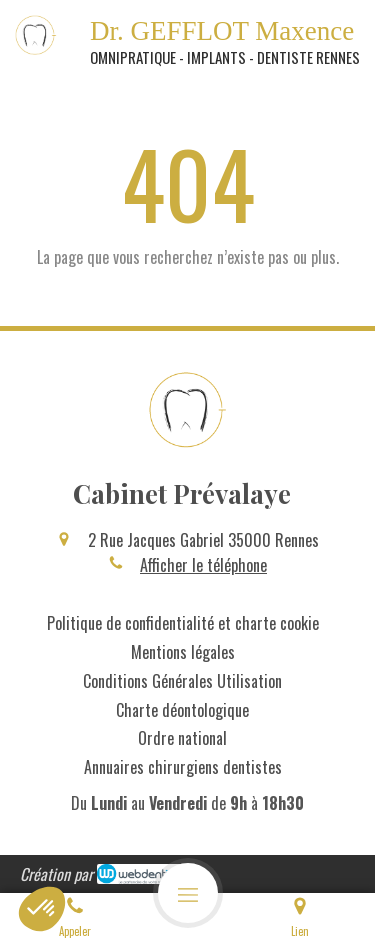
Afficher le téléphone (203, 565)
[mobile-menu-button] (188, 893)
